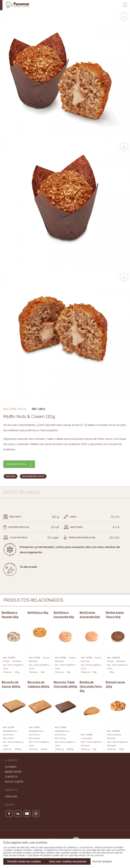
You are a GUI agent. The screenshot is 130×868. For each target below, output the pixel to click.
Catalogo (11, 797)
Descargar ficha (17, 464)
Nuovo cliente (14, 782)
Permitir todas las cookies (24, 861)
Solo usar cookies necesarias (68, 861)
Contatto (11, 777)
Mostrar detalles (102, 861)
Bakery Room (13, 772)
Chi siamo (11, 767)
